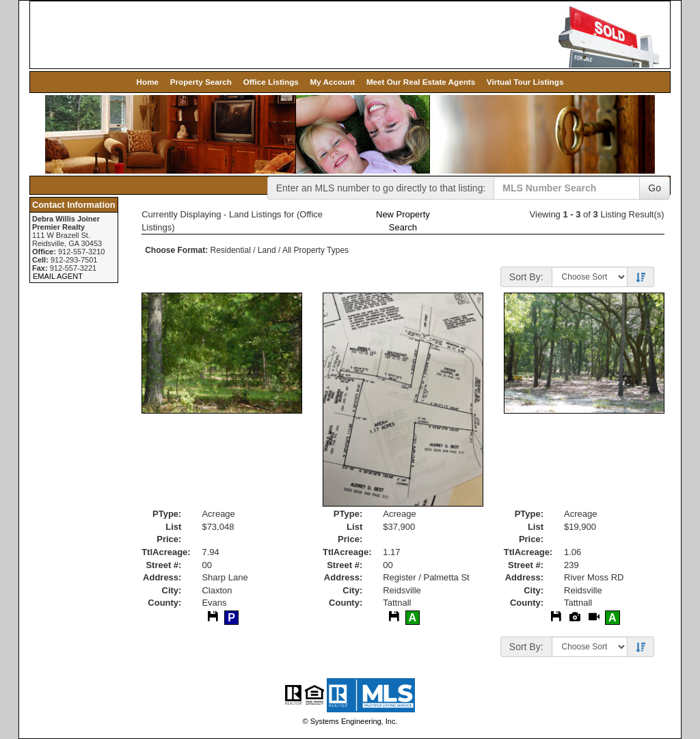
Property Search (201, 82)
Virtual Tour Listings (525, 82)
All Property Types (315, 250)
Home (148, 82)
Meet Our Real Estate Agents (421, 82)
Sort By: (526, 277)
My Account (332, 82)
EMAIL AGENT (58, 276)
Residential (231, 250)
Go (655, 188)
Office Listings (271, 82)
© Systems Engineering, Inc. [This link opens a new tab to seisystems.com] (350, 721)
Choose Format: (176, 250)
